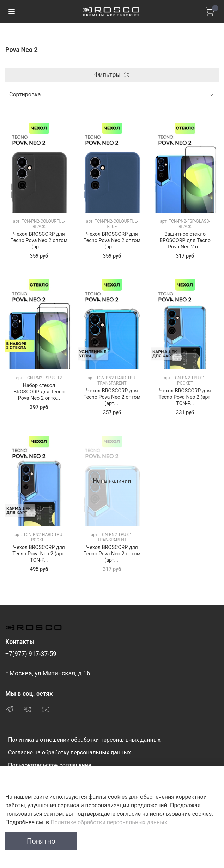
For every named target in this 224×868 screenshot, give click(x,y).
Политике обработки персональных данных (109, 822)
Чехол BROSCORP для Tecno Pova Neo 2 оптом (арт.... (39, 240)
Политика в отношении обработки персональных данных (84, 740)
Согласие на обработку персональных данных (69, 752)
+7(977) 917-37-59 (31, 654)
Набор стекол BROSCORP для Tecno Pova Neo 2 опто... (39, 392)
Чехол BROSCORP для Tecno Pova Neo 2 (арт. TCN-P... (185, 397)
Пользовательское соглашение (50, 765)
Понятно (41, 841)
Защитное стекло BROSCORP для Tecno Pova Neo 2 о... (185, 240)
